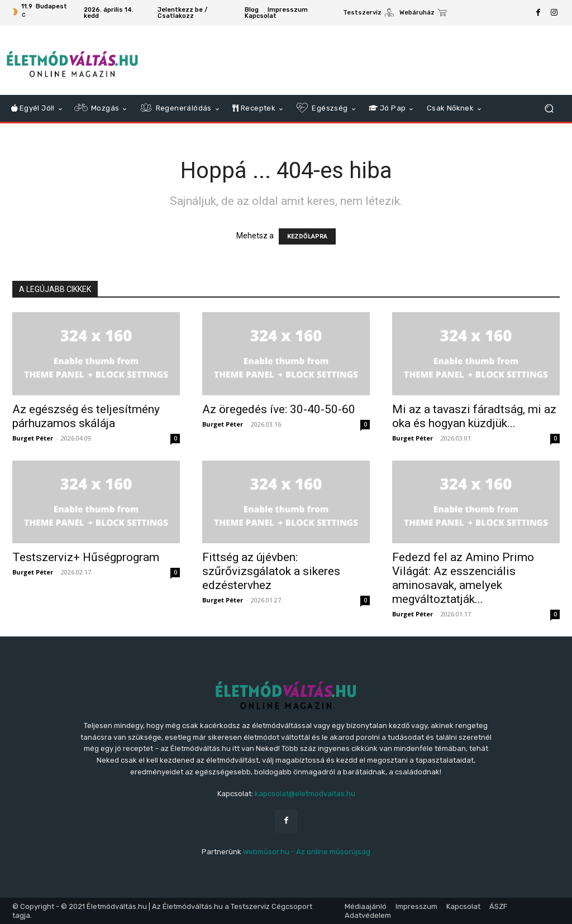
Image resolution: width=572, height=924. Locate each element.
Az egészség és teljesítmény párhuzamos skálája (86, 416)
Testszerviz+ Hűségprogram (86, 557)
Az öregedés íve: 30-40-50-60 (279, 409)
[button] (549, 109)
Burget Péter (33, 438)
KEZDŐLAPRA (307, 236)
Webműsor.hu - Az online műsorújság (307, 852)
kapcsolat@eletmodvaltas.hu (305, 794)
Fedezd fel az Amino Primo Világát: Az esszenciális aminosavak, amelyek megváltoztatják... (463, 578)
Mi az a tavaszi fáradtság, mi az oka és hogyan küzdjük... (474, 416)
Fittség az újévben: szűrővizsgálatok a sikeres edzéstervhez (271, 571)
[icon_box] (368, 14)
